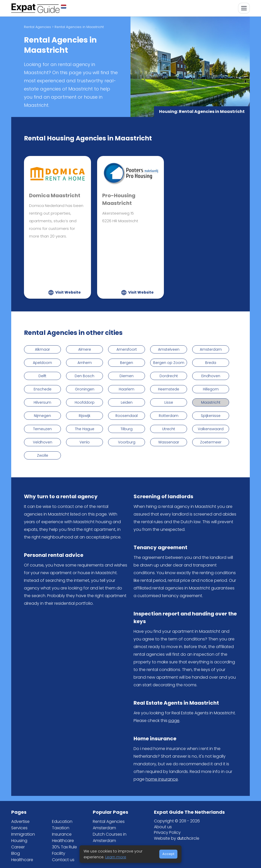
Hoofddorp (85, 402)
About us (163, 827)
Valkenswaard (211, 429)
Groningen (85, 389)
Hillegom (211, 389)
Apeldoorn (42, 363)
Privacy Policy (167, 832)
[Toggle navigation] (244, 8)
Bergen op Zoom (169, 363)
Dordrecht (169, 376)
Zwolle (43, 455)
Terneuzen (42, 429)
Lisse (169, 402)
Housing (19, 841)
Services (19, 828)
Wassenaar (169, 442)
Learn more (116, 857)
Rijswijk (85, 416)
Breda (211, 363)
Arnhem (85, 363)
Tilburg (127, 429)
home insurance (162, 779)
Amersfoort (127, 349)
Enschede (43, 389)
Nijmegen (42, 416)
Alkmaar (42, 349)
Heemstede (169, 389)
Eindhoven (211, 376)
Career (18, 847)
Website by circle (177, 838)
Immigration (23, 834)
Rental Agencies (37, 27)
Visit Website (68, 292)
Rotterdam (169, 416)
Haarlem (127, 389)
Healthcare (22, 860)
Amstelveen (169, 349)
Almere (85, 349)
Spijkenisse (211, 416)
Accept (168, 854)
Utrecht (169, 429)
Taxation (61, 828)
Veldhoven (43, 442)
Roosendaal (127, 416)
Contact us (63, 860)
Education (62, 821)
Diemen (127, 376)
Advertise (20, 821)
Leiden (127, 402)
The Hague (85, 429)
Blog (16, 853)
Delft (42, 376)
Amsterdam (211, 349)
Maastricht (211, 402)
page (174, 721)
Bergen (127, 363)
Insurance (62, 834)
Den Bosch (84, 376)
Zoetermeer (211, 442)
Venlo (85, 442)
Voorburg (127, 442)
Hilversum (42, 402)
